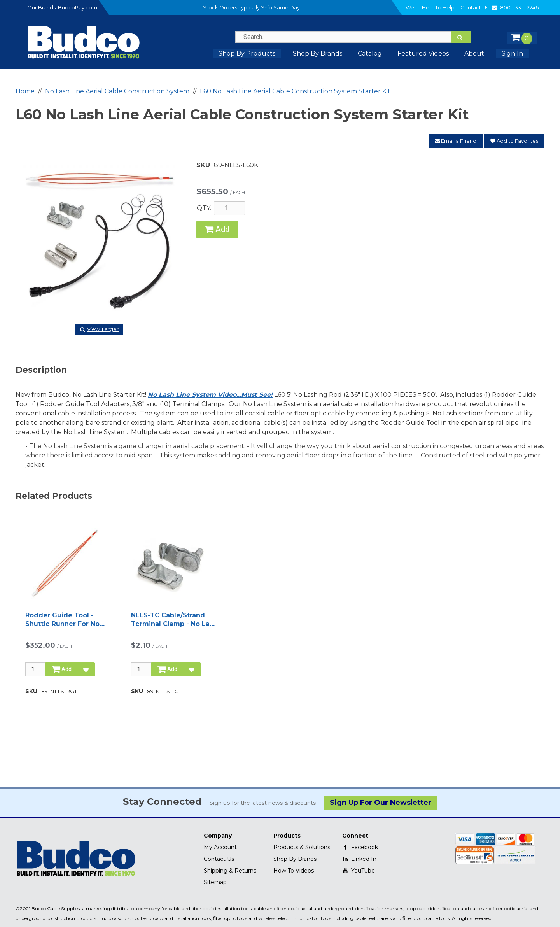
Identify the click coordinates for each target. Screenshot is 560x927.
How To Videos (294, 871)
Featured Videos (423, 53)
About (474, 53)
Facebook (360, 847)
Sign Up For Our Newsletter (381, 803)
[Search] (461, 37)
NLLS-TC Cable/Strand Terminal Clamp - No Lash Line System (174, 620)
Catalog (370, 53)
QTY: (204, 208)
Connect (355, 836)
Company (218, 836)
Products (287, 836)
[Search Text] (353, 37)
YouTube (359, 871)
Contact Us (480, 7)
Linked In (359, 859)
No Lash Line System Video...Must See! (210, 395)
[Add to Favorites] (86, 669)
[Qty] (36, 669)
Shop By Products (247, 53)
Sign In (512, 53)
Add (217, 229)
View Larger (99, 329)
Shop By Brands (295, 859)
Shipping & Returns (230, 871)
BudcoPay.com (78, 7)
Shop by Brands (318, 53)
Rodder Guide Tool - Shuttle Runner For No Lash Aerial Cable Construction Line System (62, 620)
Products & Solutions (302, 847)
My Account (220, 847)
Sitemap (215, 882)
